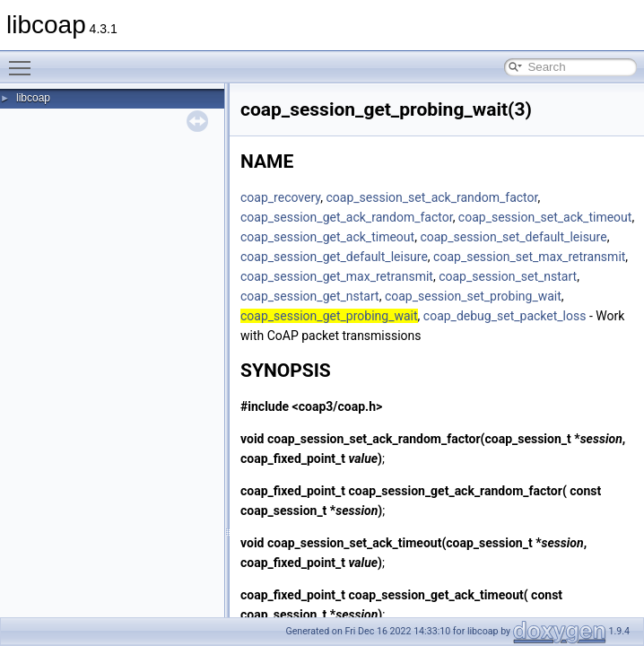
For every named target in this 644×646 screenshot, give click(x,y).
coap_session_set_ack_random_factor (431, 197)
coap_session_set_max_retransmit (529, 257)
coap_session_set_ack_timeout (545, 217)
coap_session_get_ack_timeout (327, 237)
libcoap (33, 98)
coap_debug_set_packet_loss (505, 316)
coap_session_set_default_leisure (513, 237)
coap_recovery (280, 197)
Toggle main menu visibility (24, 60)
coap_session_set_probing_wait (473, 296)
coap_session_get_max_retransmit (337, 276)
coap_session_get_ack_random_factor (347, 217)
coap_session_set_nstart (508, 276)
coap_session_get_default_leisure (334, 257)
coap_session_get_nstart (310, 296)
